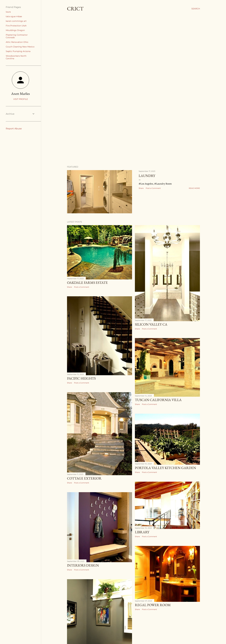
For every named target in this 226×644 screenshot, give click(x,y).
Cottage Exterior (84, 478)
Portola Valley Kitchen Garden (165, 468)
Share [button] (141, 188)
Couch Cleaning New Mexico (20, 47)
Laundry (147, 176)
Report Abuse (14, 129)
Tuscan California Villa (158, 400)
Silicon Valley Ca (151, 324)
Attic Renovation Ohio (17, 42)
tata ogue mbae (14, 16)
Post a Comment (153, 188)
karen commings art (16, 21)
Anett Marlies (21, 94)
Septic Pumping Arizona (18, 51)
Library (142, 532)
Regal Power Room (153, 605)
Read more (194, 188)
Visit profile (21, 99)
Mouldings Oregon (15, 30)
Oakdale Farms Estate (87, 283)
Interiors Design (83, 565)
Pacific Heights (81, 378)
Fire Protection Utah (16, 26)
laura (8, 12)
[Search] (196, 9)
